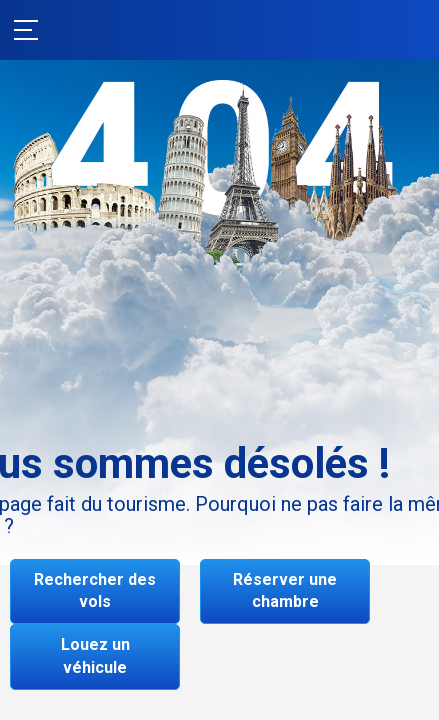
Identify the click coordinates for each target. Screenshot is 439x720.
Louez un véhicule (95, 656)
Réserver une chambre (285, 591)
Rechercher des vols (95, 591)
